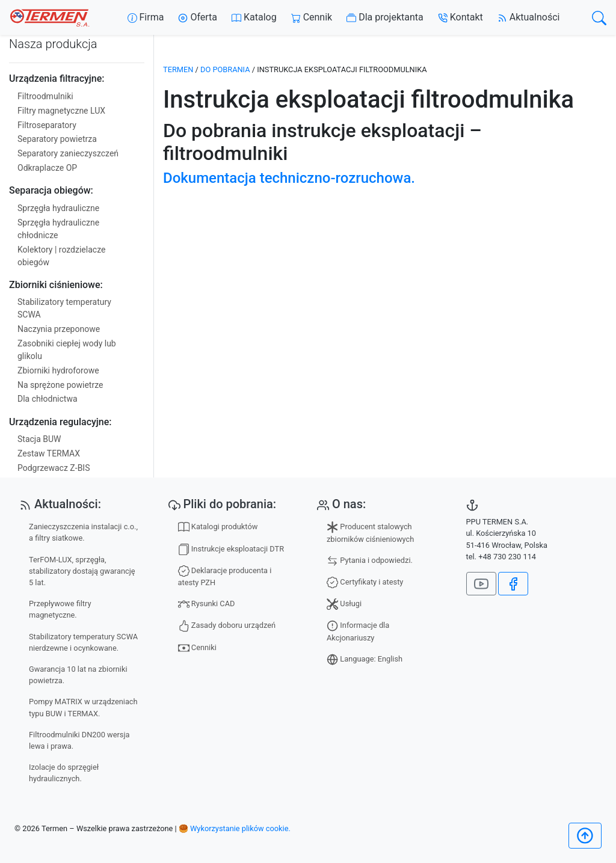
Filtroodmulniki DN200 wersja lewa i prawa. (79, 740)
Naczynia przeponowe (59, 329)
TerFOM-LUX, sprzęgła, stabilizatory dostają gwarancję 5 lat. (82, 571)
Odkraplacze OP (47, 168)
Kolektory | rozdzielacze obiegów (61, 256)
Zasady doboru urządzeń (227, 626)
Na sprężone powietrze (60, 385)
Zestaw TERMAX (49, 453)
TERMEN (178, 69)
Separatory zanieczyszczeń (68, 153)
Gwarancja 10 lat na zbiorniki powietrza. (78, 675)
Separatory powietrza (57, 139)
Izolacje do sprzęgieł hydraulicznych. (64, 773)
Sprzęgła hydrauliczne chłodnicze (58, 229)
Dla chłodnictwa (48, 399)
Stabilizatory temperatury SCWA (64, 308)
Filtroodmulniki (45, 96)
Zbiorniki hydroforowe (58, 370)
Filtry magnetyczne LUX (61, 111)
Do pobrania (225, 69)
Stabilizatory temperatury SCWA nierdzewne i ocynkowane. (83, 642)
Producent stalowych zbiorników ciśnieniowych (370, 532)
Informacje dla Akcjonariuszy (358, 631)
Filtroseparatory (47, 125)
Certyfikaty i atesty (365, 582)
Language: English (365, 659)
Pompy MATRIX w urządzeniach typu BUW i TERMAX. (83, 707)
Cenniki (197, 648)
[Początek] (585, 836)
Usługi (344, 604)
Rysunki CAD (207, 604)
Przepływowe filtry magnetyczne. (60, 609)
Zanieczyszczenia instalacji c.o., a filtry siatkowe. (83, 532)
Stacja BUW (39, 439)
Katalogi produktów (218, 527)
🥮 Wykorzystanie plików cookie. (235, 828)
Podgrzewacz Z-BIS (54, 468)
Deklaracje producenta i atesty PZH (225, 576)
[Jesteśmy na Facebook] (513, 584)
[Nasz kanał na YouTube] (481, 584)
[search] (599, 18)
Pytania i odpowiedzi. (370, 561)
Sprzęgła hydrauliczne (58, 208)
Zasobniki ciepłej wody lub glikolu (67, 350)
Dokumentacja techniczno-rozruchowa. (289, 178)
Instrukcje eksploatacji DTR (231, 549)
